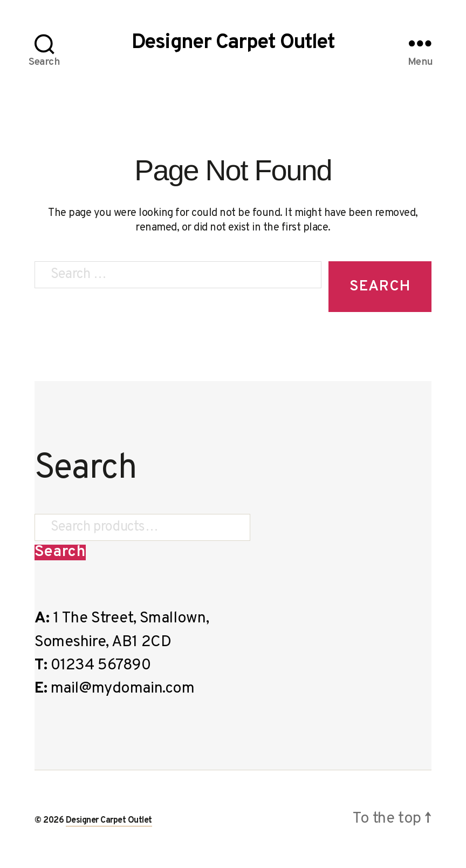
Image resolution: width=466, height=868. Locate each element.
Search (60, 552)
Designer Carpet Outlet (233, 43)
